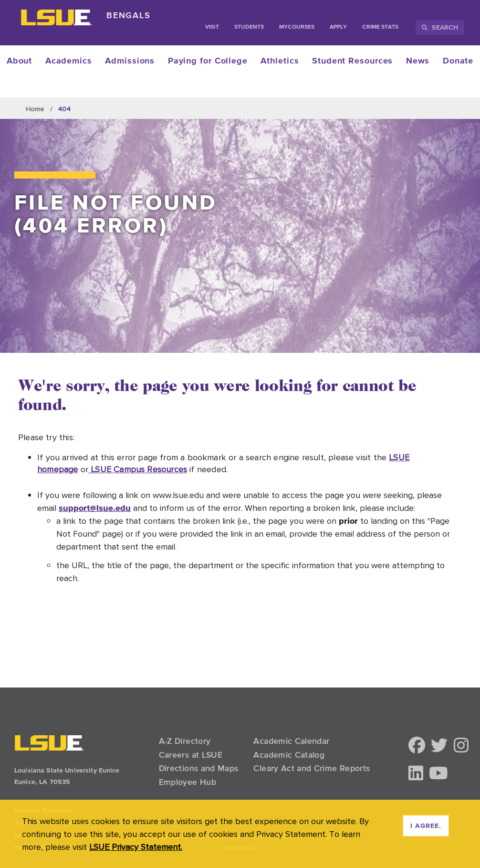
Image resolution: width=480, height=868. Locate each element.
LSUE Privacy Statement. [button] (136, 847)
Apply (338, 27)
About (20, 61)
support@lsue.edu (95, 508)
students (249, 27)
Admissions (130, 61)
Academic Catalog (289, 755)
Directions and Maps (199, 768)
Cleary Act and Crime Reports (312, 768)
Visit (212, 27)
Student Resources (352, 61)
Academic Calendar (291, 741)
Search (440, 27)
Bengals (129, 15)
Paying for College (208, 61)
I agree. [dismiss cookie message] (426, 826)
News (418, 61)
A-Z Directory (185, 741)
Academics (69, 61)
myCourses (297, 27)
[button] (417, 746)
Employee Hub (188, 782)
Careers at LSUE (191, 755)
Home (35, 109)
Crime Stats (380, 27)
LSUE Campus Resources (138, 469)
